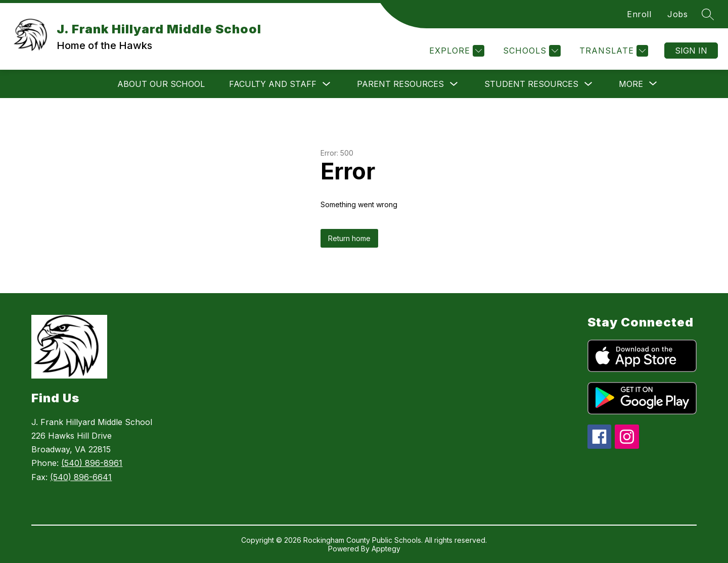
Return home (349, 238)
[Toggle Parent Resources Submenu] (454, 84)
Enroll (639, 14)
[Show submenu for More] (631, 84)
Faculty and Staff (273, 84)
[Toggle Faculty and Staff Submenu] (327, 84)
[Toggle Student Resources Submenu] (588, 84)
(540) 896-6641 (81, 477)
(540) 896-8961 (92, 463)
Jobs (677, 14)
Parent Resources (400, 84)
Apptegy (386, 549)
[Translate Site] (612, 51)
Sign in (691, 51)
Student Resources (531, 84)
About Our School (161, 84)
